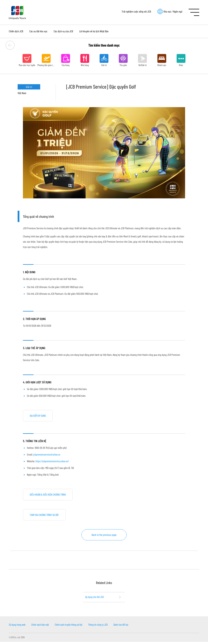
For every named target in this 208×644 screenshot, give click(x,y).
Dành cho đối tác (129, 627)
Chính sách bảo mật (42, 627)
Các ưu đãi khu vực (39, 31)
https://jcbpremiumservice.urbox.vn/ (53, 462)
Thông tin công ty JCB (104, 627)
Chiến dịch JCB (16, 31)
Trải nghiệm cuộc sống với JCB (136, 11)
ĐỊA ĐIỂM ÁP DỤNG (38, 416)
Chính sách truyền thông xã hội (73, 627)
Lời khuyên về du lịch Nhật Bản (94, 31)
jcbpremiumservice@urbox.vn (48, 455)
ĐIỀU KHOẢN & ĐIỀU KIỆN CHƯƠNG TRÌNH (49, 495)
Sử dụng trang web (18, 627)
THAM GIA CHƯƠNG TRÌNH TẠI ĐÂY (45, 516)
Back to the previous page (104, 536)
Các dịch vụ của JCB (63, 31)
